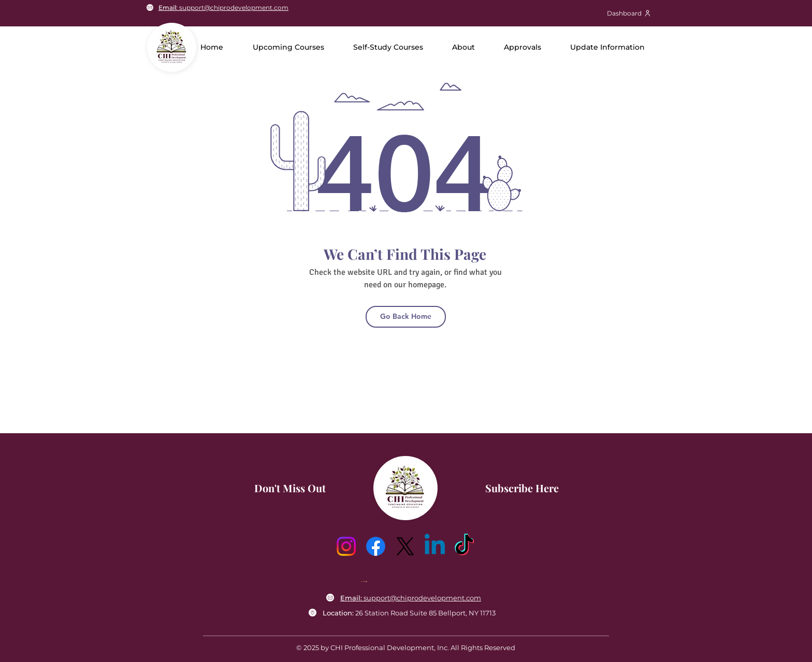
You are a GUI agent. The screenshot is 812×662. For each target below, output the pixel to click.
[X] (405, 546)
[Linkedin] (435, 546)
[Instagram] (346, 546)
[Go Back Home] (406, 317)
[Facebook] (376, 546)
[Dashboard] (629, 13)
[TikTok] (464, 546)
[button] (463, 47)
